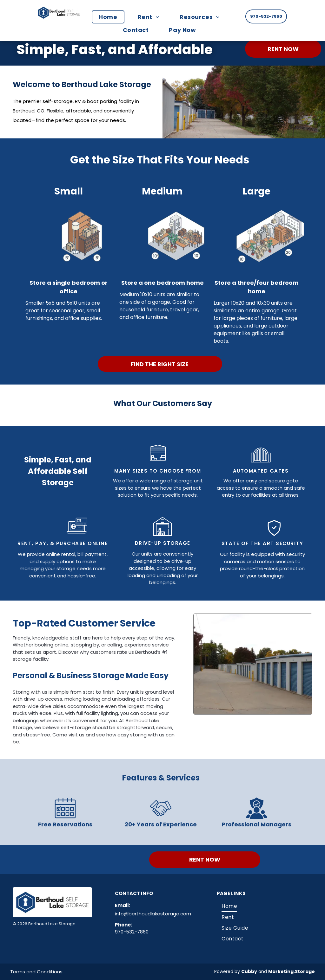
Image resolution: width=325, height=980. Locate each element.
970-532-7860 (132, 932)
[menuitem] (111, 17)
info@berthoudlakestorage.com (153, 914)
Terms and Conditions (36, 972)
